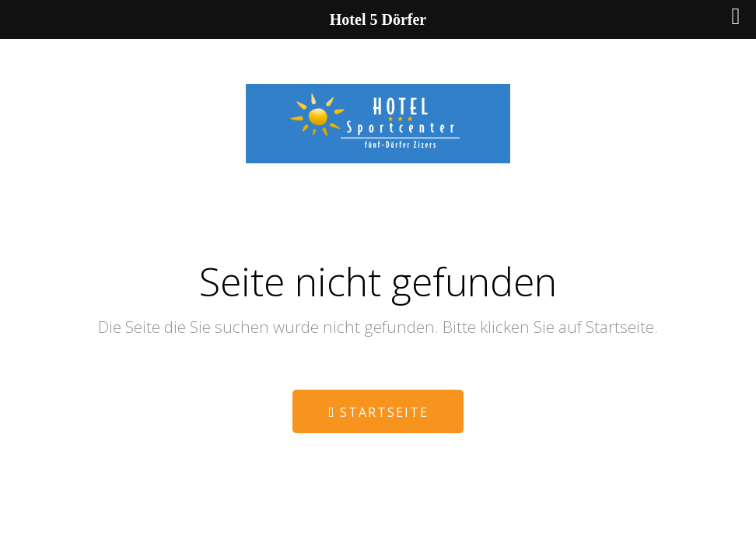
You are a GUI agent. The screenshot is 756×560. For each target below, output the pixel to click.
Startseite (378, 412)
